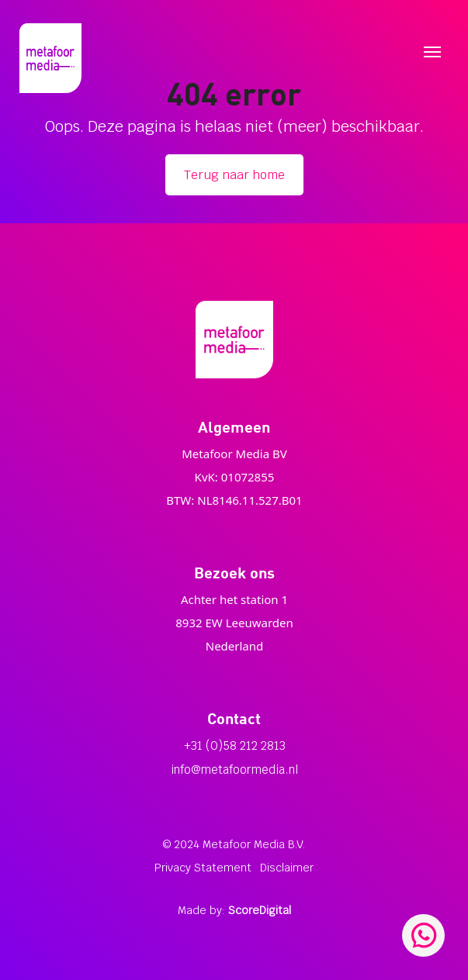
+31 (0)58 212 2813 (235, 745)
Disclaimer (287, 868)
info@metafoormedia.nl (234, 770)
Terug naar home (234, 175)
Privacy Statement (203, 868)
